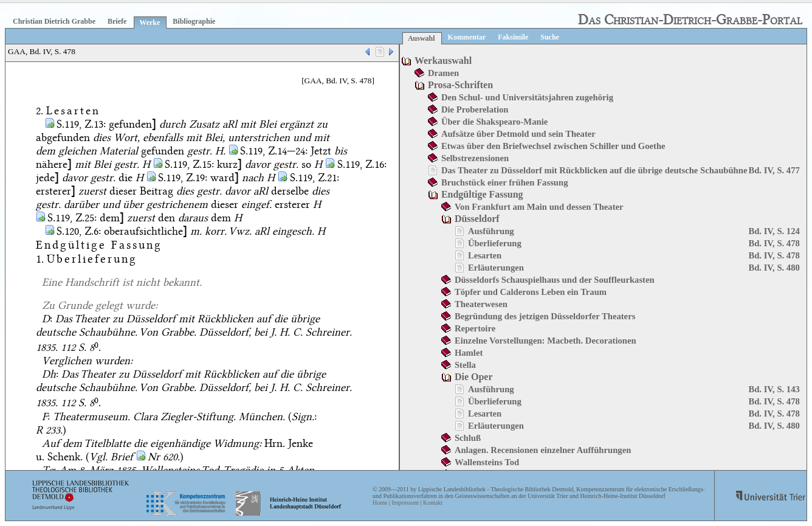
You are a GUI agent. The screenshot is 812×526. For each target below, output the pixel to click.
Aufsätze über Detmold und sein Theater (518, 134)
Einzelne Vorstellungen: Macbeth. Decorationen (545, 341)
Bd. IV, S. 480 (774, 268)
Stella (465, 365)
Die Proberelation (475, 109)
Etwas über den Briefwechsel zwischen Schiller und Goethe (553, 146)
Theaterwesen (481, 304)
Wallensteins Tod (487, 462)
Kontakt (433, 503)
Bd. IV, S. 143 (774, 389)
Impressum (405, 503)
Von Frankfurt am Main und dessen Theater (539, 207)
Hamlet (469, 353)
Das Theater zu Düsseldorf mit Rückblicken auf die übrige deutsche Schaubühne (594, 170)
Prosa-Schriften (460, 85)
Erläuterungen (496, 268)
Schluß (468, 438)
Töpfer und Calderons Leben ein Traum (531, 292)
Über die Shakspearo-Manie (494, 122)
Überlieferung (495, 243)
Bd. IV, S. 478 (774, 243)
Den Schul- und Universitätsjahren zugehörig (527, 97)
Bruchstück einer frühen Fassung (505, 182)
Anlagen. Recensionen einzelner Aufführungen (543, 450)
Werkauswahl (443, 61)
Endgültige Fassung (482, 194)
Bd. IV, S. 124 (774, 231)
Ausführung (491, 231)
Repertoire (475, 328)
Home (380, 503)
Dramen (443, 73)
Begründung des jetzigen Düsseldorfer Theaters (545, 316)
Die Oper (474, 377)
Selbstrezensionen (475, 158)
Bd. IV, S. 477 (774, 170)
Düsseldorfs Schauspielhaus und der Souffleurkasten (555, 280)
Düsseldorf (477, 219)
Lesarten (485, 255)
